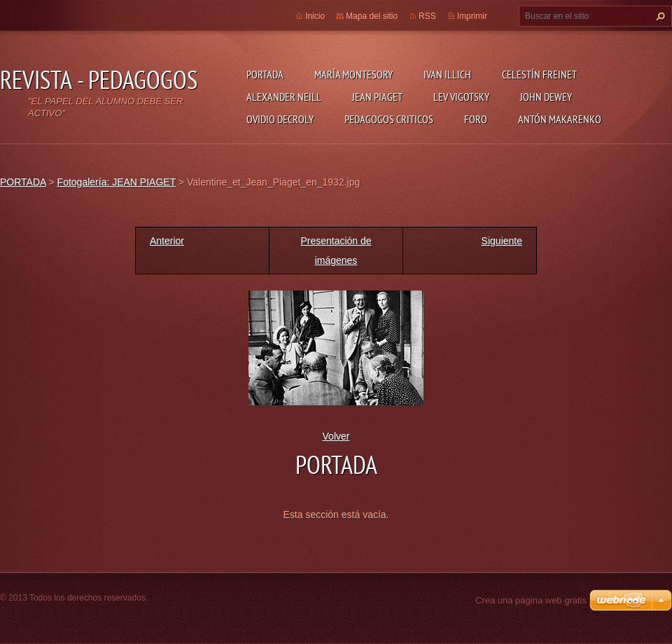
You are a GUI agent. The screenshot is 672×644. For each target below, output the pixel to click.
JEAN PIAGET (377, 97)
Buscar (659, 16)
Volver (336, 436)
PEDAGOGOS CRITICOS (389, 119)
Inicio (315, 16)
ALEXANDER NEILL (284, 97)
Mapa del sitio (372, 16)
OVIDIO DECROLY (280, 119)
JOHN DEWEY (546, 97)
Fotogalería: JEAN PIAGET (117, 182)
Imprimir (472, 16)
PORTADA (265, 74)
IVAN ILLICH (447, 74)
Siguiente (502, 241)
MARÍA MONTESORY (353, 74)
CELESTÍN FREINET (539, 74)
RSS (427, 16)
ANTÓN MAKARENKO (560, 119)
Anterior (167, 241)
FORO (476, 119)
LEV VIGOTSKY (461, 97)
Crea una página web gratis (531, 600)
